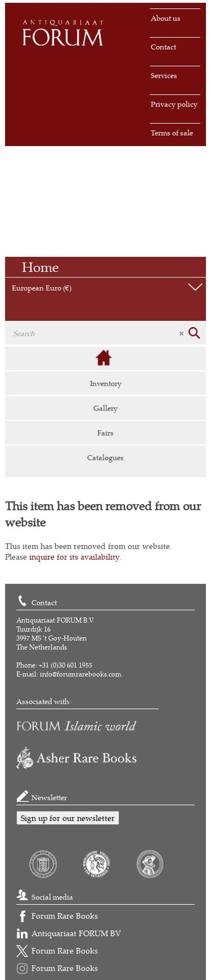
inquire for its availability (75, 557)
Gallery (105, 408)
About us (166, 18)
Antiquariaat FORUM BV (76, 933)
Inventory (106, 383)
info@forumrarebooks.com (81, 674)
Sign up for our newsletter (68, 818)
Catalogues (105, 457)
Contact (163, 47)
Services (164, 75)
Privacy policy (174, 104)
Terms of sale (172, 133)
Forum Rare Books (65, 916)
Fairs (105, 433)
